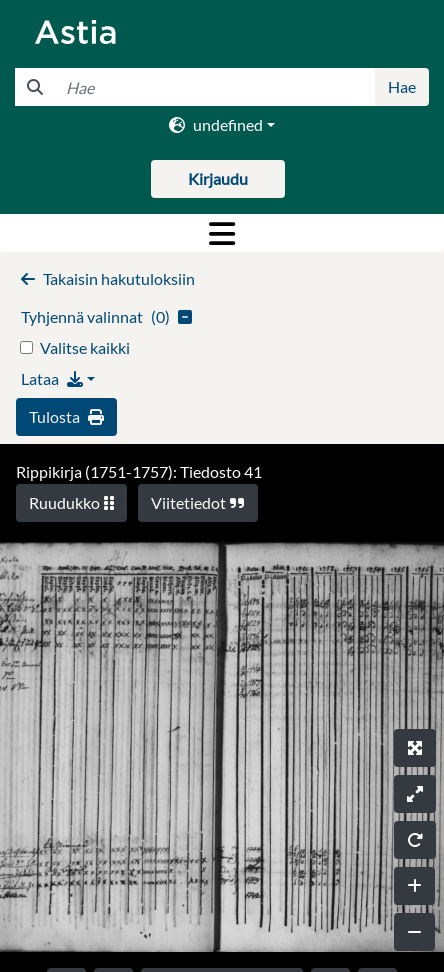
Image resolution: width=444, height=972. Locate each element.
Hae (402, 86)
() (106, 316)
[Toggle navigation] (222, 233)
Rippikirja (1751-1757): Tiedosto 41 (139, 471)
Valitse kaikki (85, 347)
